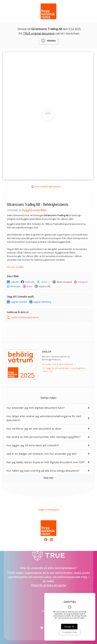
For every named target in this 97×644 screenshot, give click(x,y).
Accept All (69, 627)
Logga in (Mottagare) (48, 510)
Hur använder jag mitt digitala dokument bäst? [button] (35, 408)
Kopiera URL (43, 286)
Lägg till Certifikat (17, 302)
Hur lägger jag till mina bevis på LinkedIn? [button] (33, 445)
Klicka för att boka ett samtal (48, 585)
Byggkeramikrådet (34, 210)
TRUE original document (39, 33)
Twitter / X (44, 282)
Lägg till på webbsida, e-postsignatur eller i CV (64, 370)
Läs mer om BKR (15, 267)
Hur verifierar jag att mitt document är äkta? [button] (34, 429)
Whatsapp (14, 286)
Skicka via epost (62, 282)
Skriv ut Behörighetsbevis (48, 187)
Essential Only (70, 632)
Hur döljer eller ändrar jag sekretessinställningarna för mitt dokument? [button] (44, 418)
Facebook (28, 282)
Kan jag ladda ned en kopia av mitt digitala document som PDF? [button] (46, 462)
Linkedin (13, 282)
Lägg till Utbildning (40, 302)
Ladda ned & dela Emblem (58, 364)
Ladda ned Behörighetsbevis (23, 318)
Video (28, 286)
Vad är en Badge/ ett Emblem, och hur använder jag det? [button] (42, 454)
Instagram (81, 282)
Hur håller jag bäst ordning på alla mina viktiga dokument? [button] (43, 471)
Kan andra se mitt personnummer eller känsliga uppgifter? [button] (43, 437)
